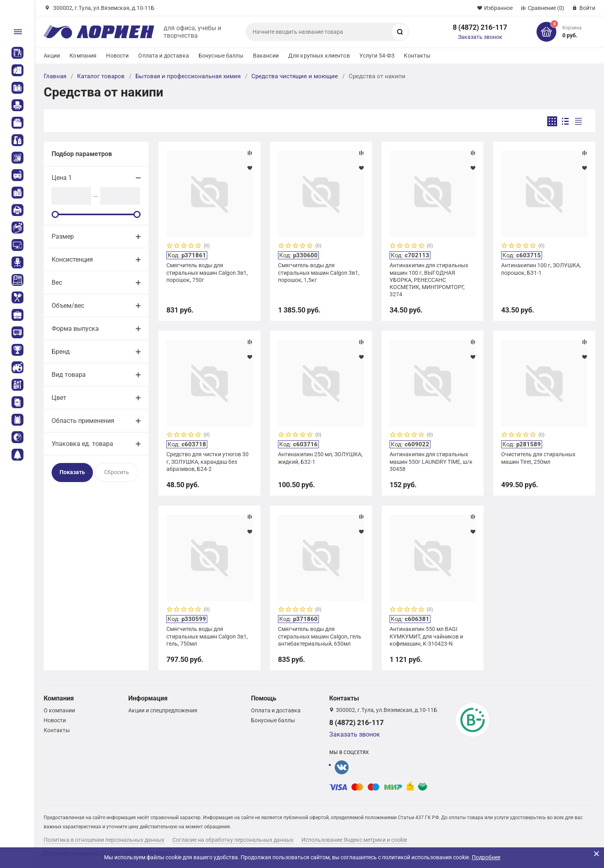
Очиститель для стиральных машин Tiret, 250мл (538, 458)
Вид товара (69, 375)
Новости (117, 56)
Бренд (61, 352)
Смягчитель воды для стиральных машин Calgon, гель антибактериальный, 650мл (320, 636)
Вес (57, 283)
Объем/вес (68, 306)
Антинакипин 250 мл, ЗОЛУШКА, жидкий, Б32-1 (320, 458)
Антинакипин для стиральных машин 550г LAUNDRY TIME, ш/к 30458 (431, 461)
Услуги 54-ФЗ (377, 56)
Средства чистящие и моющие (295, 76)
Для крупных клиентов (319, 56)
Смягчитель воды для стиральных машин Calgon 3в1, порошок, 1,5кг (319, 272)
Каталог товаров (101, 76)
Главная (55, 76)
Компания (83, 56)
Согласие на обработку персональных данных (233, 840)
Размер (63, 236)
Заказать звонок (480, 37)
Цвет (59, 398)
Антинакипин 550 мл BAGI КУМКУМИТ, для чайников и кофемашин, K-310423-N (426, 636)
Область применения (83, 421)
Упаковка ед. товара (82, 444)
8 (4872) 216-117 (480, 27)
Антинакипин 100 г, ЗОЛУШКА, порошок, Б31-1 (541, 269)
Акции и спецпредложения (163, 710)
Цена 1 (62, 178)
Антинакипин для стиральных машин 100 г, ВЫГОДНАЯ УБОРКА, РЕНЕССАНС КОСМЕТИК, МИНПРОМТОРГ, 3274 (429, 280)
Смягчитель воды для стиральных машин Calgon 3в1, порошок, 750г (207, 272)
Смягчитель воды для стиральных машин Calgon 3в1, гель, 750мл (207, 636)
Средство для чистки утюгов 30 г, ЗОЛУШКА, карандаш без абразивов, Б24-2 (207, 461)
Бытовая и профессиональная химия (188, 76)
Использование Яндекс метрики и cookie (354, 840)
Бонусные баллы (221, 56)
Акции (52, 56)
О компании (59, 710)
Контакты (417, 56)
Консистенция (72, 259)
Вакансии (266, 56)
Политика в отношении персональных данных (104, 840)
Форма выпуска (75, 329)
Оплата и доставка (163, 56)
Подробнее (486, 857)
